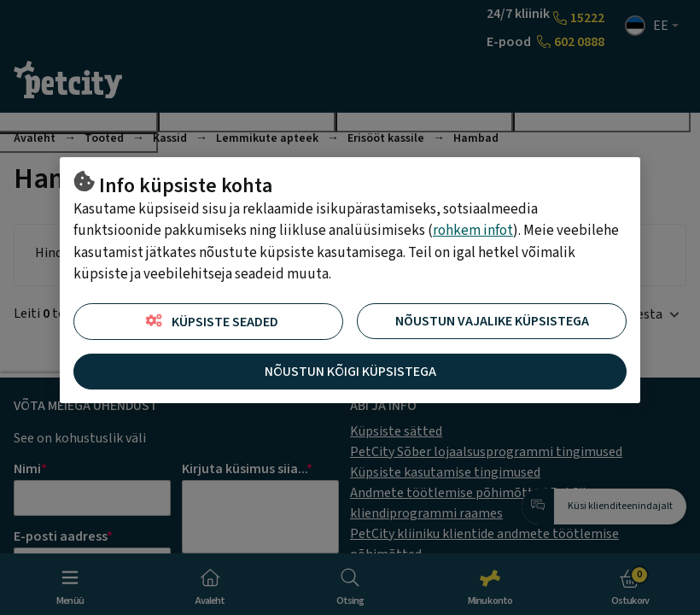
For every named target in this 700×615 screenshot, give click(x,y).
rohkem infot (473, 231)
